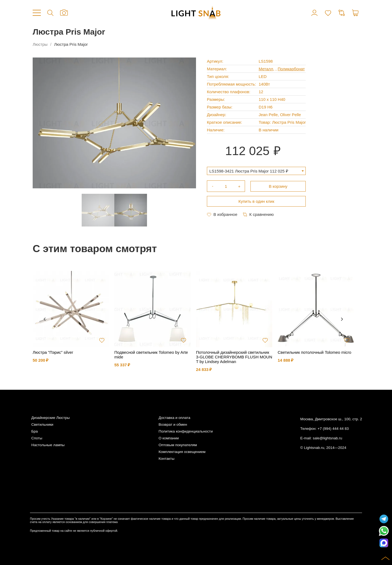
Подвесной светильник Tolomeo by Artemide (151, 355)
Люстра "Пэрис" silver (53, 352)
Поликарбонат (291, 69)
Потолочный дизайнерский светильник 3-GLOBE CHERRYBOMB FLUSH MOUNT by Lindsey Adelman (234, 357)
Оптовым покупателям (178, 445)
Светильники (42, 424)
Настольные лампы (48, 445)
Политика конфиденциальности (186, 431)
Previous (45, 319)
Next (342, 319)
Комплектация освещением (182, 452)
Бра (35, 431)
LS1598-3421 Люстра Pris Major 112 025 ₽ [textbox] (249, 171)
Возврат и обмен (173, 424)
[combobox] (256, 171)
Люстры (40, 44)
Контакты (166, 459)
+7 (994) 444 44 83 (333, 429)
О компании (169, 438)
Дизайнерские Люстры (50, 418)
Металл (266, 69)
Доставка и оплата (174, 418)
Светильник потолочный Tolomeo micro (314, 352)
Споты (37, 438)
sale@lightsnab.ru (327, 438)
